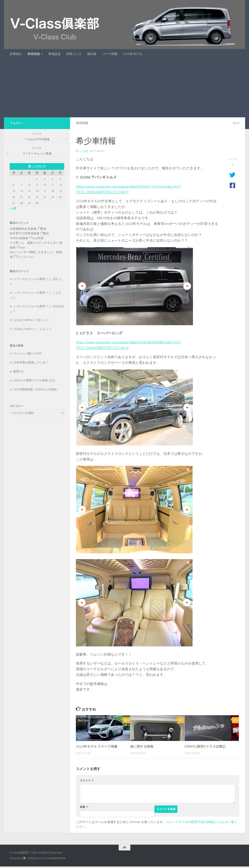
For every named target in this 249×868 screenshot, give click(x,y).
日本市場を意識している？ (31, 362)
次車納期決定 (18, 229)
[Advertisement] (124, 88)
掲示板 (92, 54)
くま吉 (84, 151)
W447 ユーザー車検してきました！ (33, 252)
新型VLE (18, 371)
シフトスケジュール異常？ (31, 279)
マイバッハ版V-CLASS (27, 354)
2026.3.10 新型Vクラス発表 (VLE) (34, 380)
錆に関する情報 (142, 746)
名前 (84, 807)
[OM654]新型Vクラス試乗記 (205, 746)
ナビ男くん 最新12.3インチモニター (34, 243)
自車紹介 (16, 54)
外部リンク (74, 54)
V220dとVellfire (23, 320)
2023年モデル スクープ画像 (97, 746)
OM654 (14, 238)
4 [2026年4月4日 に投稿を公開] (53, 179)
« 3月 (13, 209)
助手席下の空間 (20, 233)
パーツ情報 (110, 54)
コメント (87, 780)
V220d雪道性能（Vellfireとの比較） (36, 389)
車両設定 (54, 54)
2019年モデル (133, 54)
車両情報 (34, 54)
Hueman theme (57, 858)
